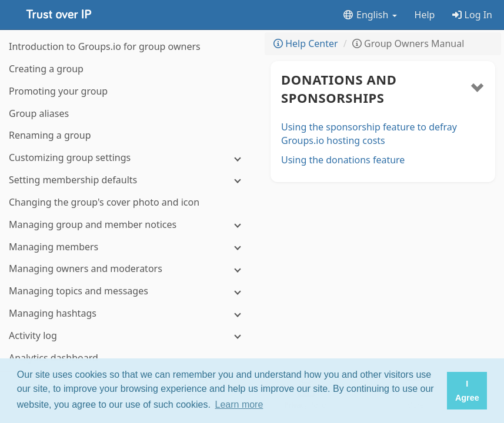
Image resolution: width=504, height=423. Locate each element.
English (370, 15)
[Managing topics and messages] (129, 291)
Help (425, 15)
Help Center (306, 43)
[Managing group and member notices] (129, 225)
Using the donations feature (343, 160)
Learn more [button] (239, 404)
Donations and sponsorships (339, 88)
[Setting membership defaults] (129, 180)
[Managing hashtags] (129, 313)
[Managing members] (129, 247)
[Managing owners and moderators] (129, 269)
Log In (472, 15)
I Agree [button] (467, 391)
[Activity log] (129, 336)
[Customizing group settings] (129, 158)
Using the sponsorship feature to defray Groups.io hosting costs (369, 134)
